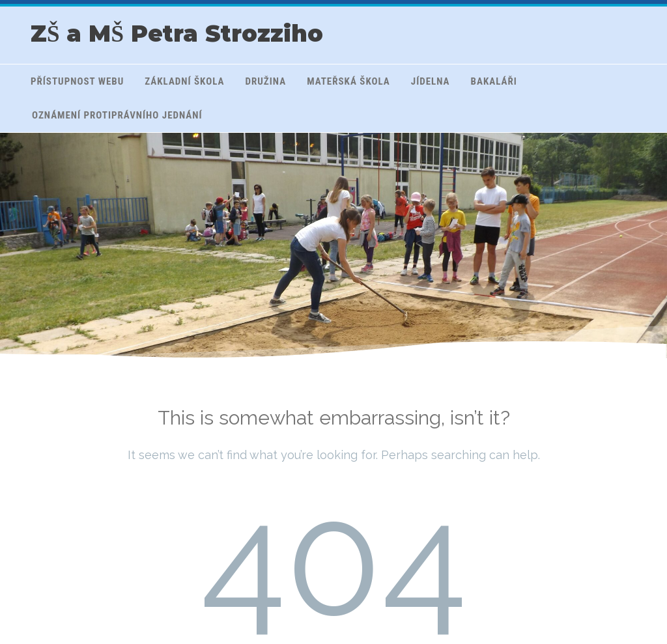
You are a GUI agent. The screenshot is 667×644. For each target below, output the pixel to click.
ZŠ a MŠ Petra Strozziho (177, 34)
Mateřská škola (348, 81)
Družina (266, 81)
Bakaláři (494, 81)
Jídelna (431, 81)
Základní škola (184, 81)
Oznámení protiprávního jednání (117, 115)
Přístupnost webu (77, 81)
